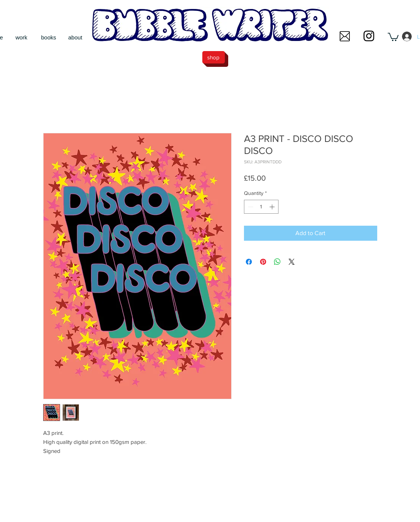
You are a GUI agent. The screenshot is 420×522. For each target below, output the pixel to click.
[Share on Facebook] (249, 262)
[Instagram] (369, 36)
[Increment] (273, 207)
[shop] (214, 57)
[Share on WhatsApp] (277, 262)
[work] (22, 37)
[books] (49, 37)
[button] (345, 36)
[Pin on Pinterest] (263, 262)
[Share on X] (292, 262)
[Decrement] (250, 207)
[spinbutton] (261, 207)
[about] (75, 37)
